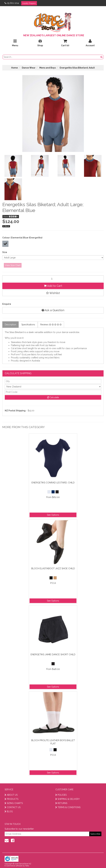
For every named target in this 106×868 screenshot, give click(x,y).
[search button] (102, 57)
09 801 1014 (12, 3)
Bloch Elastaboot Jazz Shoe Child (53, 568)
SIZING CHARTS (14, 803)
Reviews (51, 325)
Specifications (28, 325)
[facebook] (13, 841)
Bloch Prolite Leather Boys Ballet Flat (53, 742)
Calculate (53, 397)
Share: (11, 217)
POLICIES (61, 795)
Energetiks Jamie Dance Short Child (53, 654)
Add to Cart (53, 286)
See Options (53, 515)
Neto (27, 866)
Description (10, 325)
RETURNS (61, 803)
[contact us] (7, 841)
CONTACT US (13, 807)
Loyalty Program (29, 3)
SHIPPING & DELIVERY (68, 799)
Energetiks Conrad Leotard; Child (53, 483)
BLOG (9, 811)
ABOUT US (11, 795)
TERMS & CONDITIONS (68, 807)
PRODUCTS (11, 799)
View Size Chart (13, 265)
